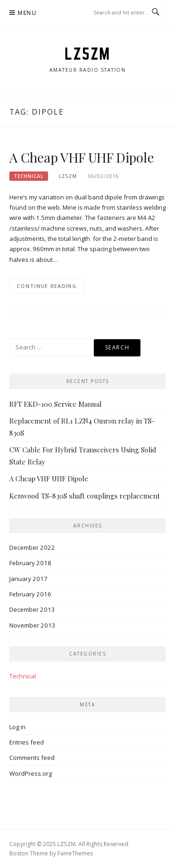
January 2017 (28, 579)
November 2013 (32, 625)
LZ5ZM (87, 54)
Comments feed (32, 758)
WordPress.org (31, 773)
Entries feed (27, 742)
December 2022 (32, 547)
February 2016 (30, 594)
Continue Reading (47, 286)
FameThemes (75, 853)
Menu (27, 13)
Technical (29, 176)
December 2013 (32, 609)
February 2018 (30, 563)
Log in (17, 727)
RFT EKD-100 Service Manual (56, 404)
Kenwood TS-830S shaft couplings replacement (85, 496)
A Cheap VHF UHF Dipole (82, 157)
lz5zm (68, 176)
